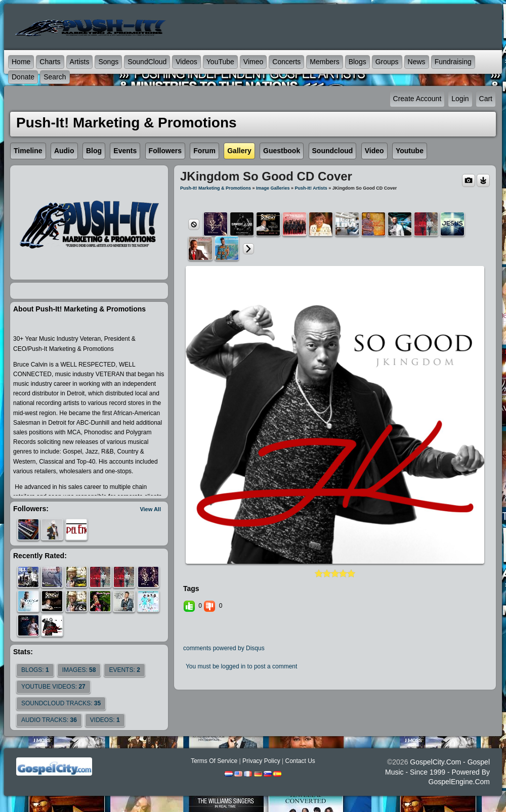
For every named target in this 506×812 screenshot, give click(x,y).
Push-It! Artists (311, 188)
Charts (50, 62)
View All (150, 509)
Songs (108, 62)
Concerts (286, 62)
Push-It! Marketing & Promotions (216, 188)
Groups (387, 62)
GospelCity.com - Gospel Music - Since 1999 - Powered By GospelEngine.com (437, 772)
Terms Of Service (214, 761)
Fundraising (453, 62)
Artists (80, 62)
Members (324, 62)
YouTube (220, 62)
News (417, 62)
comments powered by (224, 648)
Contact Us (300, 761)
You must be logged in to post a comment (241, 666)
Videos (186, 62)
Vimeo (253, 62)
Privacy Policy (261, 761)
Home (21, 62)
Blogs (357, 62)
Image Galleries (273, 188)
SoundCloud (147, 62)
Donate (23, 77)
